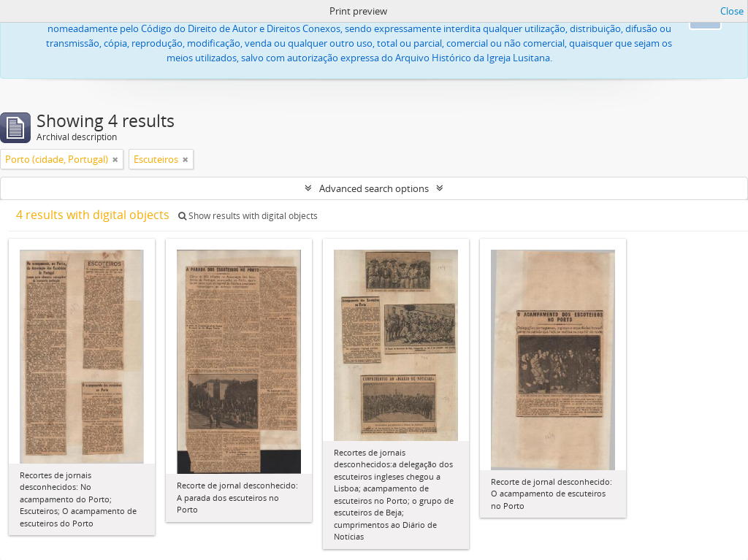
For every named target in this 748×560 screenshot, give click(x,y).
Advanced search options (374, 188)
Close (732, 11)
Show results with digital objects (248, 216)
